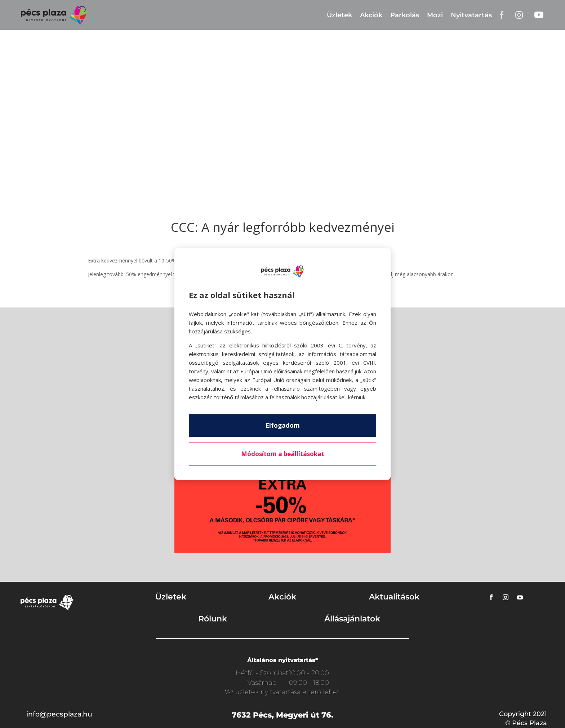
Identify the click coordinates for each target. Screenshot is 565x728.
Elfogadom (283, 425)
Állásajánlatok (352, 619)
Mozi (435, 15)
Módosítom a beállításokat (283, 454)
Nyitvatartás (471, 15)
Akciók (371, 15)
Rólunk (213, 619)
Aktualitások (394, 597)
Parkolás (405, 15)
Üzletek (339, 15)
